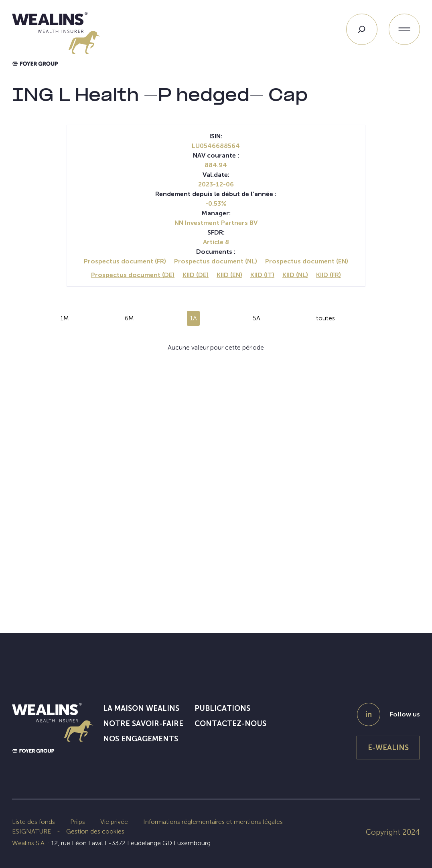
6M (129, 318)
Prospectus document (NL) (216, 261)
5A (257, 318)
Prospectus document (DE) (133, 275)
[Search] (362, 29)
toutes (326, 318)
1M (65, 318)
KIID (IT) (262, 275)
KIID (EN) (229, 275)
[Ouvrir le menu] (404, 29)
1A (193, 318)
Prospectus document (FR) (125, 261)
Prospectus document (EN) (307, 261)
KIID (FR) (329, 275)
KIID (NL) (295, 275)
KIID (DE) (196, 275)
